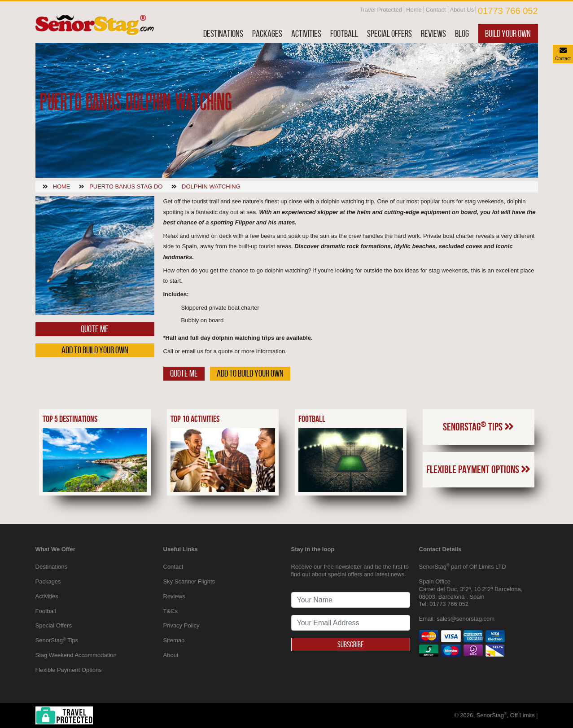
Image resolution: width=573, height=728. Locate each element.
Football (344, 33)
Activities (306, 33)
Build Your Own (508, 33)
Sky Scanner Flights (189, 581)
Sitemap (174, 640)
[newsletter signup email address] (351, 623)
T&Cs (171, 611)
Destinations (223, 33)
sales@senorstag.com (466, 619)
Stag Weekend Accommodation (76, 655)
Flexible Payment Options (478, 469)
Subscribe (350, 645)
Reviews (433, 33)
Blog (462, 33)
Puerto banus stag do (126, 186)
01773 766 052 (508, 11)
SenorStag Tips (478, 426)
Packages (267, 33)
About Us (462, 10)
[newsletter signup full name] (351, 600)
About (171, 655)
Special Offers (389, 33)
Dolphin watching (211, 186)
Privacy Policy (182, 625)
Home (414, 10)
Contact (436, 10)
